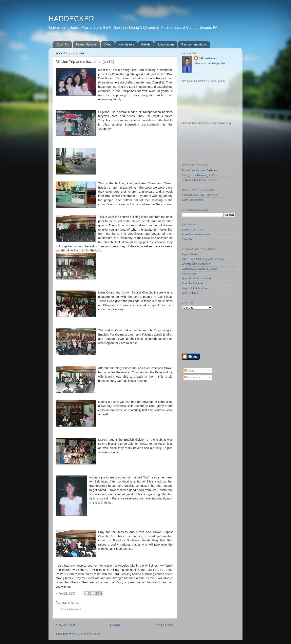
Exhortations (166, 44)
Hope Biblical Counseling (197, 278)
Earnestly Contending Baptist (199, 269)
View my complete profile (210, 63)
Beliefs (146, 44)
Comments (192, 377)
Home (115, 625)
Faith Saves (189, 274)
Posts (189, 371)
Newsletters (126, 44)
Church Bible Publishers (196, 264)
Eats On (187, 239)
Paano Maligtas (86, 44)
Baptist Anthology (192, 230)
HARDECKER (71, 19)
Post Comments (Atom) (86, 634)
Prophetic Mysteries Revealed (200, 180)
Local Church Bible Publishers (200, 195)
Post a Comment (71, 609)
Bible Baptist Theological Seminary (203, 259)
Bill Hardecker (208, 58)
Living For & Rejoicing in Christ (201, 175)
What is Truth (190, 293)
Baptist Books (190, 254)
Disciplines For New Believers (200, 170)
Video (108, 44)
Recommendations (194, 44)
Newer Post (65, 625)
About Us (63, 44)
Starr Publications (193, 200)
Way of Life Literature (195, 288)
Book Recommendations (197, 234)
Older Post (164, 625)
